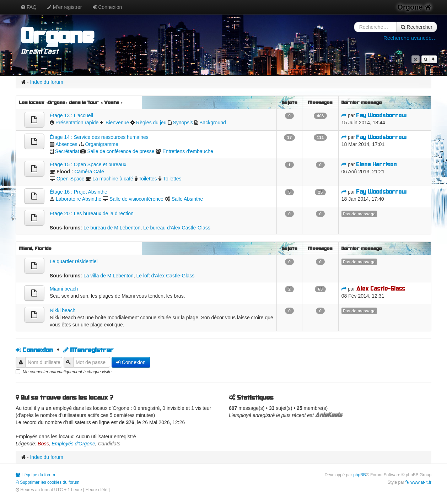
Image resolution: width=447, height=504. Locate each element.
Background (213, 123)
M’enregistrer (65, 7)
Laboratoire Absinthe (79, 199)
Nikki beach (63, 310)
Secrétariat (67, 151)
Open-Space (71, 179)
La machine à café (113, 179)
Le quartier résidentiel (74, 261)
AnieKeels (329, 415)
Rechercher (417, 27)
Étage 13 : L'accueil (71, 115)
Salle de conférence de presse (121, 151)
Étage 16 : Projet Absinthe (79, 192)
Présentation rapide (77, 123)
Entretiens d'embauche (188, 151)
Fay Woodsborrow (382, 115)
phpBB (360, 475)
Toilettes (148, 179)
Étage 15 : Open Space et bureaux (88, 164)
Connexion (107, 7)
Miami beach (64, 289)
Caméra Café (89, 172)
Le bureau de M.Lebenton (112, 228)
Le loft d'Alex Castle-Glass (166, 276)
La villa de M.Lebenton (109, 276)
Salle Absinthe (187, 199)
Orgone (414, 7)
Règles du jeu (151, 123)
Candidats (109, 444)
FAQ (29, 7)
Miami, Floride (35, 248)
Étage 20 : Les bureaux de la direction (92, 213)
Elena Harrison (377, 164)
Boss (43, 444)
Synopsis (183, 123)
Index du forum (46, 82)
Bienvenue (117, 123)
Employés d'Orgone (73, 444)
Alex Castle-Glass (381, 289)
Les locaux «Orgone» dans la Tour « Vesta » (71, 102)
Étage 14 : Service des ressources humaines (99, 137)
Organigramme (101, 144)
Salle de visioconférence (136, 199)
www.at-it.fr (418, 482)
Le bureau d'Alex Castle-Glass (177, 228)
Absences (66, 144)
